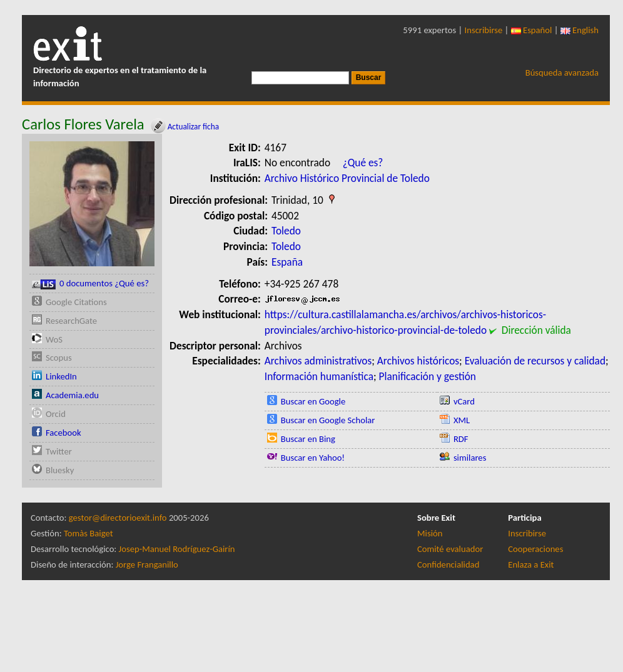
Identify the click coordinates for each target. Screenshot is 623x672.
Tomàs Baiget (89, 533)
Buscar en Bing (308, 439)
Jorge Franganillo (147, 564)
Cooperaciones (535, 549)
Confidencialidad (448, 564)
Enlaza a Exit (531, 564)
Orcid (56, 414)
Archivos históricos (418, 361)
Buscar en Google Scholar (328, 420)
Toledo (286, 231)
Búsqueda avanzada (562, 73)
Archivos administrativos (318, 361)
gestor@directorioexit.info (118, 518)
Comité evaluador (450, 549)
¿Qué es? (363, 163)
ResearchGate (71, 321)
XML (462, 420)
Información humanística (319, 376)
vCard (464, 401)
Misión (430, 533)
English (580, 30)
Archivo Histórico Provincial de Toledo (347, 178)
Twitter (59, 451)
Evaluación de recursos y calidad (535, 361)
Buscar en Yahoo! (313, 458)
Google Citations (76, 302)
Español (532, 30)
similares (470, 458)
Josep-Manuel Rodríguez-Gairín (177, 549)
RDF (461, 439)
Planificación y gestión (428, 376)
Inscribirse (484, 30)
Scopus (59, 358)
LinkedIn (61, 376)
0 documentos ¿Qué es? (90, 283)
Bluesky (60, 470)
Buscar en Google (313, 401)
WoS (54, 339)
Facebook (63, 433)
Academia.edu (72, 395)
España (287, 262)
